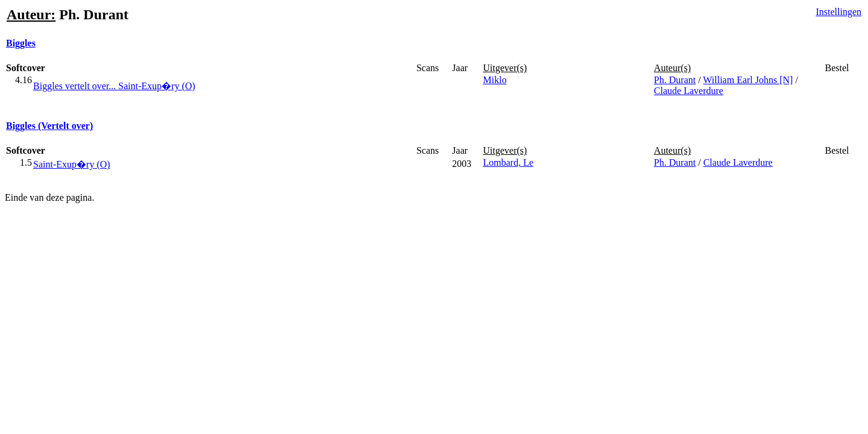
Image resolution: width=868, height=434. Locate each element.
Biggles (21, 43)
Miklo (495, 80)
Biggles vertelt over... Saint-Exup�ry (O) (114, 86)
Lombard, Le (508, 162)
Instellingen (838, 12)
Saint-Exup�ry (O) (72, 164)
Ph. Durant (675, 80)
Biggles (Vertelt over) (49, 126)
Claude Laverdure (689, 91)
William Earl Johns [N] (748, 80)
